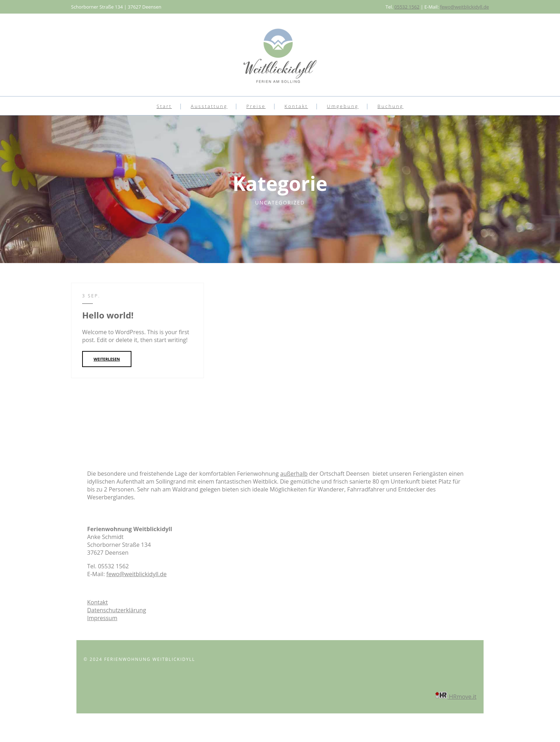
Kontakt (296, 106)
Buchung (391, 106)
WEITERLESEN (107, 359)
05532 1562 (407, 7)
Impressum (102, 618)
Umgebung (343, 106)
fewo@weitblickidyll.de (464, 7)
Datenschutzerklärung (117, 610)
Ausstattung (209, 106)
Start (164, 106)
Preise (256, 106)
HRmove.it (456, 697)
